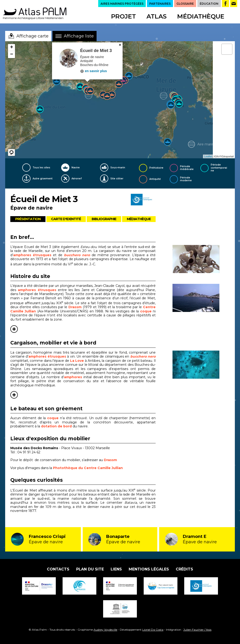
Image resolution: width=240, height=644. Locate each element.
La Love (77, 361)
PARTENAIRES (160, 4)
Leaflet (208, 156)
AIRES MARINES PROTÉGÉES (122, 4)
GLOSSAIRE (185, 4)
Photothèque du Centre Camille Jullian (88, 468)
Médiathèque (201, 16)
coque (146, 311)
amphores (73, 377)
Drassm (76, 307)
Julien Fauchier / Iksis (197, 630)
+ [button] (12, 48)
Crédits (184, 569)
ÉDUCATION (209, 4)
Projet (124, 16)
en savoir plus (94, 71)
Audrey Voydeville (105, 630)
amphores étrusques (32, 255)
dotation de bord (56, 426)
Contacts (58, 569)
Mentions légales (149, 569)
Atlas (157, 16)
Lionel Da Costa (153, 630)
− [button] (12, 55)
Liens (116, 569)
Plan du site (90, 569)
